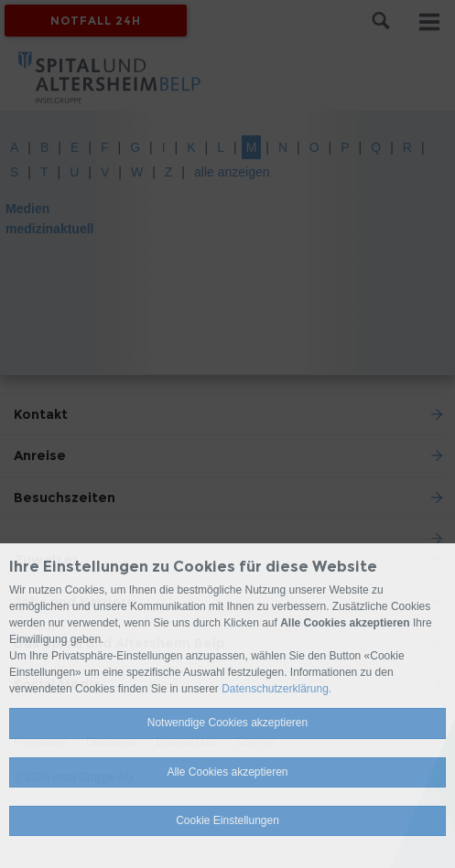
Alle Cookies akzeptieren (227, 772)
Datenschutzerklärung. (276, 689)
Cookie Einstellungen (227, 820)
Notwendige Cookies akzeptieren (227, 723)
